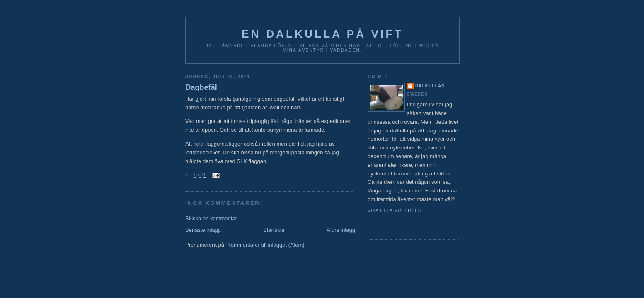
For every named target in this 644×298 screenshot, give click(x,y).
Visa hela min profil (395, 211)
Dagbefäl (201, 87)
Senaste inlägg (203, 230)
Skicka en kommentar (211, 218)
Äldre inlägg (341, 230)
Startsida (274, 230)
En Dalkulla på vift (322, 34)
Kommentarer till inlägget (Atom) (266, 245)
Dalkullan (430, 86)
